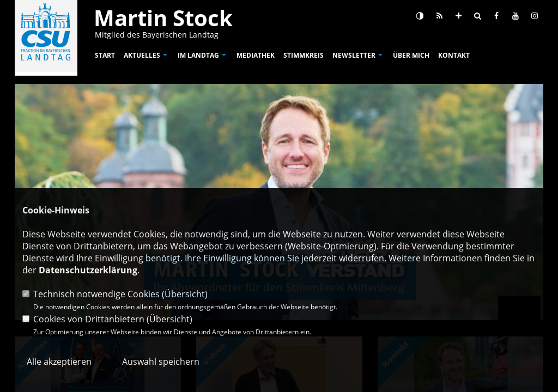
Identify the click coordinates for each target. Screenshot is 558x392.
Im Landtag (198, 55)
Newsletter (354, 55)
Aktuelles (142, 55)
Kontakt (454, 55)
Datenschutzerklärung (88, 270)
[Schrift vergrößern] (458, 16)
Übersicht (185, 294)
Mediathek (256, 55)
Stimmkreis (304, 55)
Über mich (411, 55)
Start (105, 55)
